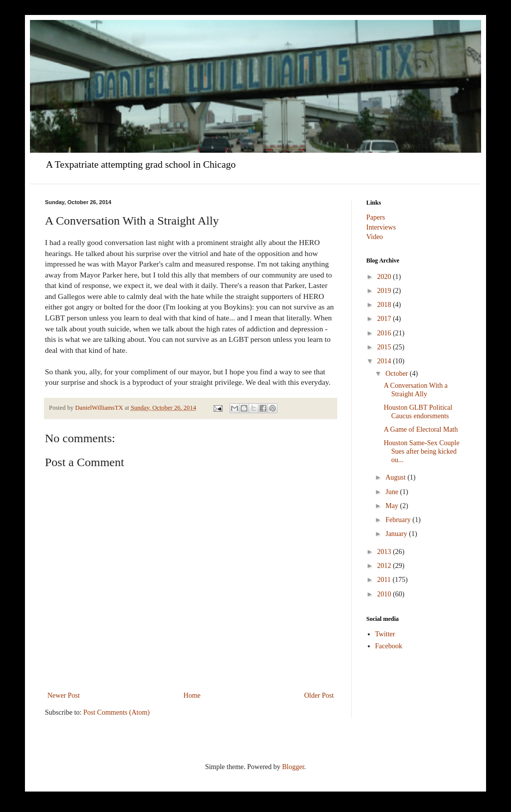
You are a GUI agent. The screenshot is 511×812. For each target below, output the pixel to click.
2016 (385, 333)
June (392, 492)
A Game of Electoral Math (421, 429)
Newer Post (64, 695)
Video (375, 237)
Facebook (389, 646)
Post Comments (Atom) (117, 712)
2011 (385, 580)
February (399, 520)
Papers (376, 217)
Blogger (293, 767)
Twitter (385, 634)
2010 (385, 594)
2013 (385, 552)
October (397, 374)
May (392, 506)
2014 (385, 361)
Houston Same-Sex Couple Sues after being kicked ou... (422, 451)
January (397, 534)
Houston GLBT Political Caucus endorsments (418, 412)
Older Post (319, 695)
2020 (385, 277)
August (396, 477)
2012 (385, 566)
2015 (385, 347)
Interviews (381, 227)
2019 (385, 291)
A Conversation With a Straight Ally (416, 390)
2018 (385, 305)
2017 (385, 319)
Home (192, 695)
